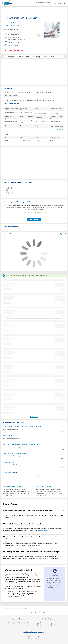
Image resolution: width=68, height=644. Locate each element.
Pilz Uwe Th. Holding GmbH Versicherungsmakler (20, 444)
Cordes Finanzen (9, 462)
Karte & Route (49, 57)
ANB (44, 613)
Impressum (27, 613)
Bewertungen (37, 57)
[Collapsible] (63, 511)
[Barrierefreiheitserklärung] (62, 3)
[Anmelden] (59, 3)
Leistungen (10, 57)
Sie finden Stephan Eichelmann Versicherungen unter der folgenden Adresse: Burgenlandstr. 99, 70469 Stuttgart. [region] (34, 516)
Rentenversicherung (43, 487)
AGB (40, 613)
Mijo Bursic (7, 435)
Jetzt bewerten (34, 220)
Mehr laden (34, 417)
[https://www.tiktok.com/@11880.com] (14, 623)
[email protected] (42, 531)
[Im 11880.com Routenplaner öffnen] (61, 234)
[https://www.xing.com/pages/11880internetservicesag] (24, 623)
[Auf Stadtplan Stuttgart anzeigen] (65, 234)
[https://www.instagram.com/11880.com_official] (19, 623)
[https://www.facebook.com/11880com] (9, 623)
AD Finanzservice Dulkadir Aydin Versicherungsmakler (21, 426)
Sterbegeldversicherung (12, 487)
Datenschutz (34, 613)
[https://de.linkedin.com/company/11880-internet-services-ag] (29, 623)
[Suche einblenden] (56, 3)
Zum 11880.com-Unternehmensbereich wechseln (37, 4)
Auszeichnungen (23, 57)
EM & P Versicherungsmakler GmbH (15, 453)
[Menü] (65, 3)
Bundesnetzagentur (11, 576)
